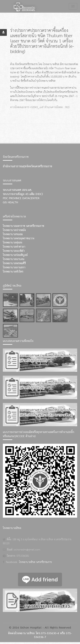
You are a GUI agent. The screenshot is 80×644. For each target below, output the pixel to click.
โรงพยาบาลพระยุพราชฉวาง (19, 239)
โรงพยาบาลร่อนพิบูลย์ (15, 255)
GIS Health (10, 203)
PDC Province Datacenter (21, 198)
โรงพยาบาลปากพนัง (14, 230)
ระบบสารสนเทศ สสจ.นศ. (17, 190)
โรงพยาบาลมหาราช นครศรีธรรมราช (24, 226)
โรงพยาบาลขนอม (13, 234)
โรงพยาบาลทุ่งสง (13, 243)
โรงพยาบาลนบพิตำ (14, 251)
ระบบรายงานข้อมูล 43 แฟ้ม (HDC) (23, 194)
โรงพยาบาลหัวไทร (13, 272)
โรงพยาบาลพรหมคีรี (14, 263)
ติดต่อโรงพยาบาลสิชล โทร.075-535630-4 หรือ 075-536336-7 (40, 635)
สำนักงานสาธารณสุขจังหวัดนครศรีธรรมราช (27, 167)
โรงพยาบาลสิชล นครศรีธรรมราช (36, 562)
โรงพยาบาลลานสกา (14, 268)
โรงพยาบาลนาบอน (14, 259)
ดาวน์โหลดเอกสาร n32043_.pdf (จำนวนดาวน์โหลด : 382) (40, 107)
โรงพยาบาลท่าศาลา (14, 247)
